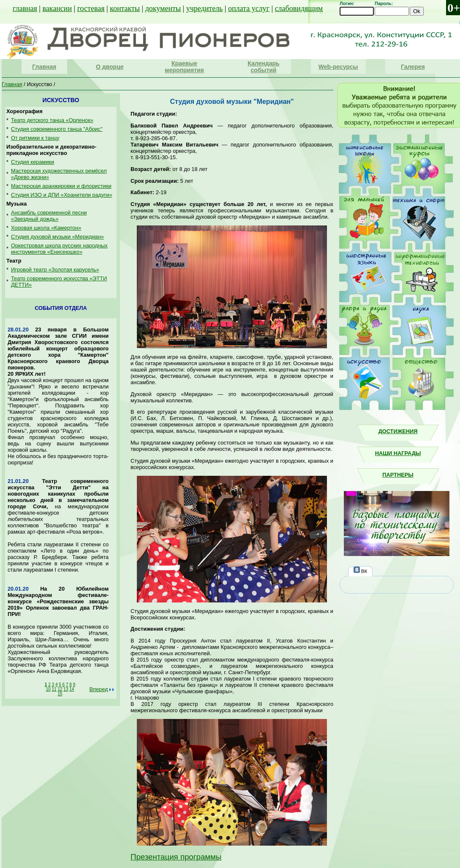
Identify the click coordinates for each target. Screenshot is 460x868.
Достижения (398, 431)
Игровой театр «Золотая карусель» (55, 270)
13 (66, 689)
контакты (125, 8)
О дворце (110, 67)
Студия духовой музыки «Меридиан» (57, 237)
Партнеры (398, 475)
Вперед (98, 689)
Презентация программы (176, 857)
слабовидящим (299, 8)
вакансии (57, 8)
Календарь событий (263, 67)
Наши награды (398, 453)
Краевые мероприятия (184, 67)
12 (60, 689)
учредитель (205, 8)
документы (163, 8)
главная (25, 8)
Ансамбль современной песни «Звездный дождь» (49, 216)
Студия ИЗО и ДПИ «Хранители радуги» (62, 195)
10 (48, 689)
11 (54, 689)
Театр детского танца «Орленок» (52, 120)
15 (60, 694)
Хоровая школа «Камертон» (46, 228)
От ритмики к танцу (35, 138)
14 (72, 689)
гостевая (91, 8)
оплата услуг (249, 8)
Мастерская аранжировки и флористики (61, 186)
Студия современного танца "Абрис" (57, 129)
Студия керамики (33, 162)
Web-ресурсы (338, 67)
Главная (44, 67)
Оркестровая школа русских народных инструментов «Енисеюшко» (59, 249)
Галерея (413, 67)
